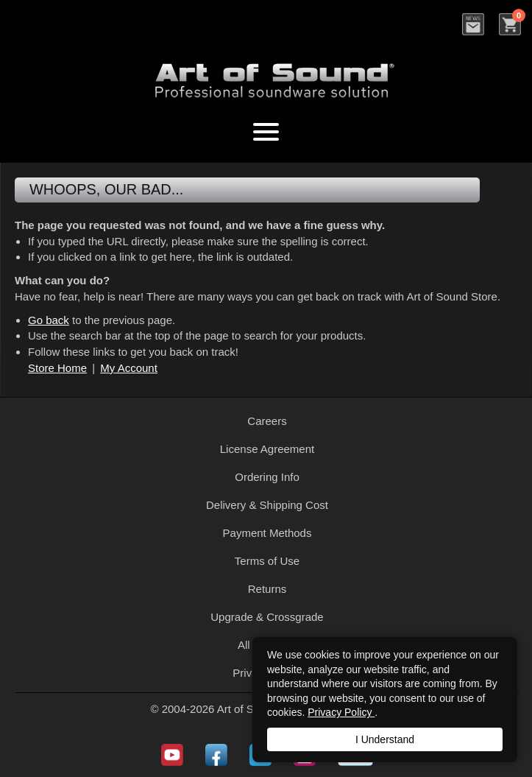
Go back (49, 320)
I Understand (385, 739)
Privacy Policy (341, 712)
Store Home (57, 368)
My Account (129, 368)
